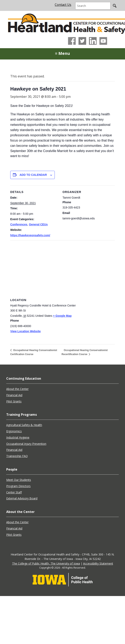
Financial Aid (14, 395)
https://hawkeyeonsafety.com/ (30, 235)
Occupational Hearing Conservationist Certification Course (34, 352)
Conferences (19, 224)
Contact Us (63, 5)
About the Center (17, 389)
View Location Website (25, 331)
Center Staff (14, 492)
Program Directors (18, 486)
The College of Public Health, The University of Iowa (46, 563)
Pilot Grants (14, 401)
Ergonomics (14, 431)
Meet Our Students (19, 480)
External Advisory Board (22, 498)
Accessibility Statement (98, 563)
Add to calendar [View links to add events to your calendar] (33, 175)
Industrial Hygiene (18, 437)
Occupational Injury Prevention (26, 444)
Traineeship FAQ (17, 456)
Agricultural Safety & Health (24, 425)
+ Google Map (62, 316)
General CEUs (38, 224)
